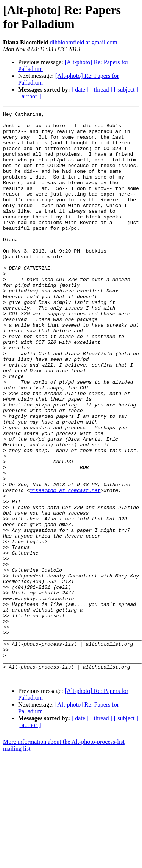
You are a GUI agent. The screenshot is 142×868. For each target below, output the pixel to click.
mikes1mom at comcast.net (65, 566)
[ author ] (30, 96)
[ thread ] (101, 89)
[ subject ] (126, 89)
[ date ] (80, 89)
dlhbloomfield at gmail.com (84, 42)
